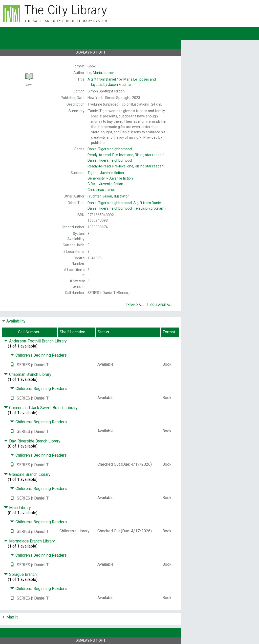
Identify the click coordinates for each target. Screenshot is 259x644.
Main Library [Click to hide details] (17, 508)
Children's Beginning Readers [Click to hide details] (38, 355)
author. (101, 73)
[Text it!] (12, 365)
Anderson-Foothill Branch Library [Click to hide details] (35, 341)
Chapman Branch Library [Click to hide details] (28, 374)
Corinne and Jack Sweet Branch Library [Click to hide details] (41, 408)
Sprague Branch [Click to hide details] (20, 574)
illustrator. (108, 196)
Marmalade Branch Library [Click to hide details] (29, 541)
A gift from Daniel (125, 203)
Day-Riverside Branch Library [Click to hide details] (32, 441)
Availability (16, 321)
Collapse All (161, 305)
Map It (12, 617)
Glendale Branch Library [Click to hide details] (27, 474)
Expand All (135, 305)
